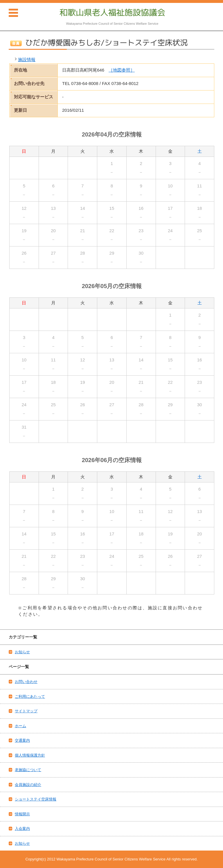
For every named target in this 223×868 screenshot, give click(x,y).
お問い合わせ (26, 682)
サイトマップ (26, 711)
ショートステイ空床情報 (36, 799)
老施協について (28, 770)
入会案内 (22, 829)
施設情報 (27, 60)
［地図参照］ (122, 70)
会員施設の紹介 (28, 785)
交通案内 (22, 740)
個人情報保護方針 (30, 755)
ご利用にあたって (30, 696)
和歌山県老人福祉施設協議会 (112, 13)
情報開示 (22, 814)
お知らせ (22, 652)
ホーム (20, 726)
